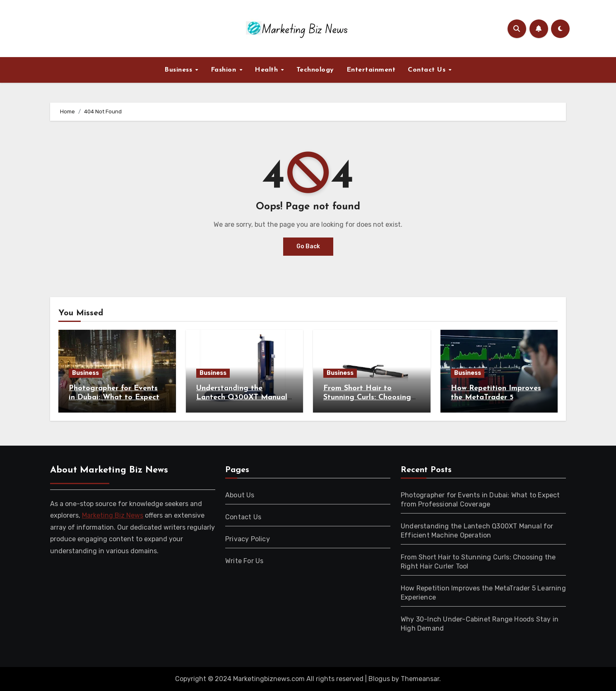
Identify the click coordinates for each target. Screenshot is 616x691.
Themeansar (420, 679)
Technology (315, 70)
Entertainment (371, 70)
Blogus (379, 679)
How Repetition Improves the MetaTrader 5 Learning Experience (496, 397)
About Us (240, 495)
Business (179, 70)
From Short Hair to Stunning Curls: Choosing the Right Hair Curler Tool (370, 397)
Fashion (225, 70)
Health (267, 70)
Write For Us (244, 561)
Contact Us (428, 70)
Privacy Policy (248, 539)
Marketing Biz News (113, 515)
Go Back (308, 246)
